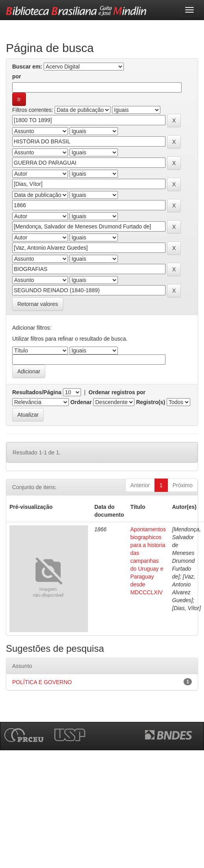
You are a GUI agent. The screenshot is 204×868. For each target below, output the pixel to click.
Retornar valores (38, 304)
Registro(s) (151, 402)
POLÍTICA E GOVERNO (42, 682)
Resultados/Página (37, 392)
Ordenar (81, 402)
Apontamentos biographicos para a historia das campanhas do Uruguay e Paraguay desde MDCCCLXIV (148, 561)
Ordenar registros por (117, 392)
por (17, 76)
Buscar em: (27, 67)
